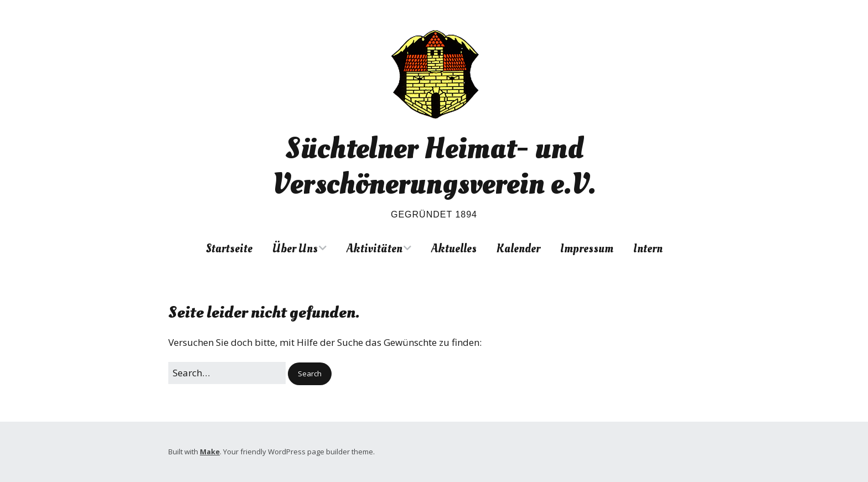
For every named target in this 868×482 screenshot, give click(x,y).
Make (210, 452)
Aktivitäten (374, 248)
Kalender (518, 248)
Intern (648, 248)
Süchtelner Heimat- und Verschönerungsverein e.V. (434, 166)
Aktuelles (454, 248)
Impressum (587, 248)
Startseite (229, 248)
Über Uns (295, 248)
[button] (310, 374)
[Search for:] (227, 373)
